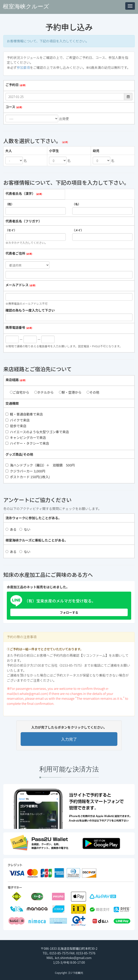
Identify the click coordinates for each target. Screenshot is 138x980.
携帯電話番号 (15, 327)
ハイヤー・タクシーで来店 (27, 443)
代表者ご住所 (15, 253)
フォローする (69, 612)
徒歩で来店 (16, 426)
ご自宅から (20, 392)
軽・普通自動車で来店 (24, 414)
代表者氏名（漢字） (20, 193)
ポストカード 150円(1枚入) (28, 477)
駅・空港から (70, 392)
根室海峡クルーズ (26, 6)
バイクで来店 (18, 420)
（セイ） (11, 230)
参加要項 (23, 67)
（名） (76, 204)
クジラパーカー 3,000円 (25, 471)
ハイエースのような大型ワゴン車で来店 (37, 432)
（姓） (10, 204)
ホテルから (44, 392)
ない (25, 529)
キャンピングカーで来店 (26, 437)
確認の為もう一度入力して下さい (30, 310)
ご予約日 (12, 85)
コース (10, 107)
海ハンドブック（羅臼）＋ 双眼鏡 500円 (40, 465)
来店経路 (12, 380)
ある (11, 529)
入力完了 (69, 739)
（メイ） (78, 230)
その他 (93, 392)
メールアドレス (17, 285)
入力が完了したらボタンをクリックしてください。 (69, 727)
